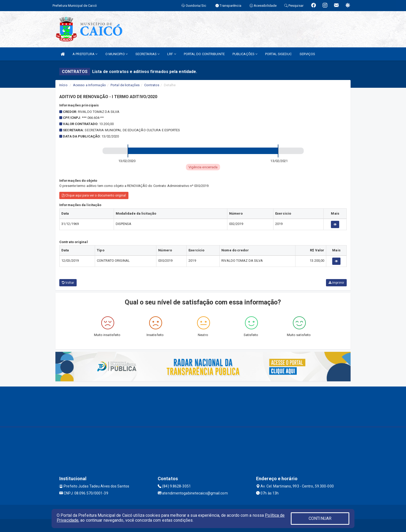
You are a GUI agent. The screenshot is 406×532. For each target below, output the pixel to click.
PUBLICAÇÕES (245, 54)
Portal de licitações (125, 85)
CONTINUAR (320, 518)
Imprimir (336, 283)
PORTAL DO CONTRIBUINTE (204, 54)
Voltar (68, 283)
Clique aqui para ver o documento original (94, 195)
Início (63, 85)
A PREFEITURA (85, 54)
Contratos (152, 85)
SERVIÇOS (307, 54)
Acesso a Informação (89, 85)
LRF (172, 54)
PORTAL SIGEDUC (278, 54)
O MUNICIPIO (117, 54)
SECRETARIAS (147, 54)
